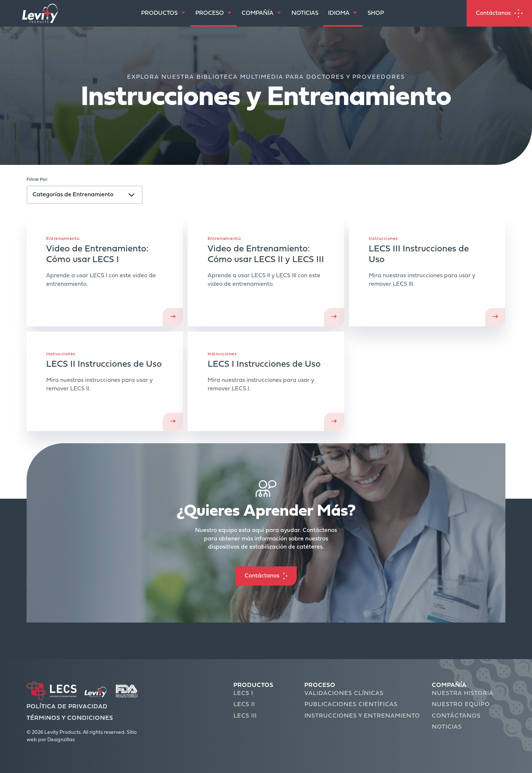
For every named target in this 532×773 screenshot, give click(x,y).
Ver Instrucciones (427, 272)
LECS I (243, 694)
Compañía (449, 685)
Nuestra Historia (463, 694)
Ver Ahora (266, 272)
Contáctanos (456, 716)
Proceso (320, 685)
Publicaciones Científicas (351, 705)
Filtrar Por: (37, 180)
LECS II (244, 705)
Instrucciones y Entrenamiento (362, 716)
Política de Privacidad (67, 707)
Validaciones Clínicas (344, 694)
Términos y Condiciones (70, 718)
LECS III (245, 716)
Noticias (447, 727)
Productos (253, 685)
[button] (266, 576)
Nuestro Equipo (461, 705)
